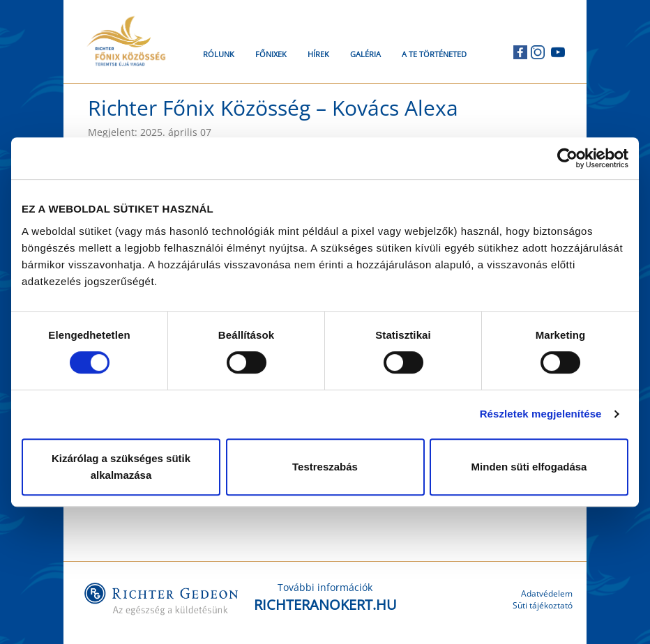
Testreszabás (325, 467)
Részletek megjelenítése (541, 414)
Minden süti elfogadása (529, 467)
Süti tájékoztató (543, 605)
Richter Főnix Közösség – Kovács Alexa (273, 108)
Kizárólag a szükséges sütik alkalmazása (121, 467)
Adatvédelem (547, 593)
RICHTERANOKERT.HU (325, 605)
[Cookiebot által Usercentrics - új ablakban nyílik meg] (567, 158)
